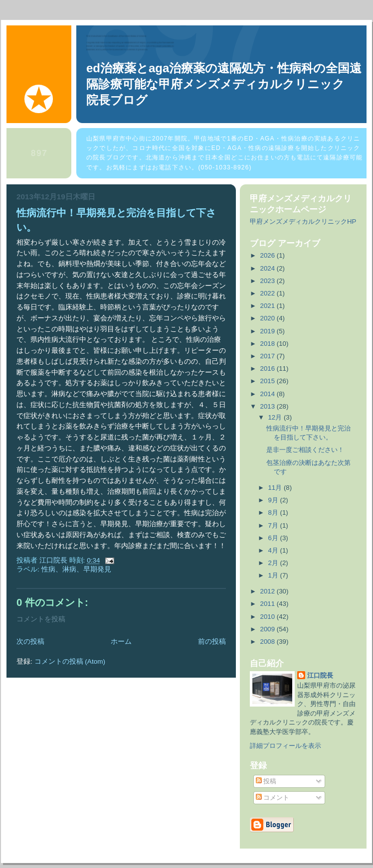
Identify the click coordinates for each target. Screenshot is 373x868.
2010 (269, 617)
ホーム (121, 642)
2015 (269, 381)
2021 (269, 306)
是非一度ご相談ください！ (305, 450)
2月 (274, 563)
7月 (274, 525)
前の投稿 (212, 642)
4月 (274, 550)
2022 (269, 293)
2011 (269, 604)
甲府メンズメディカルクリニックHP (303, 221)
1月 (274, 575)
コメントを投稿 (41, 619)
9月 (274, 500)
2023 (269, 281)
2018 (269, 344)
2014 (269, 394)
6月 (274, 538)
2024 (269, 268)
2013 (269, 406)
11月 (276, 488)
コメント (273, 797)
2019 (269, 331)
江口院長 (320, 675)
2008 (269, 642)
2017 (269, 356)
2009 (269, 629)
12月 (276, 417)
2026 (269, 255)
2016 (269, 368)
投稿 (266, 781)
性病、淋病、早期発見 (76, 569)
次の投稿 (30, 642)
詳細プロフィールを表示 (285, 746)
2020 (269, 318)
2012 (269, 591)
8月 (274, 512)
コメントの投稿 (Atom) (70, 661)
